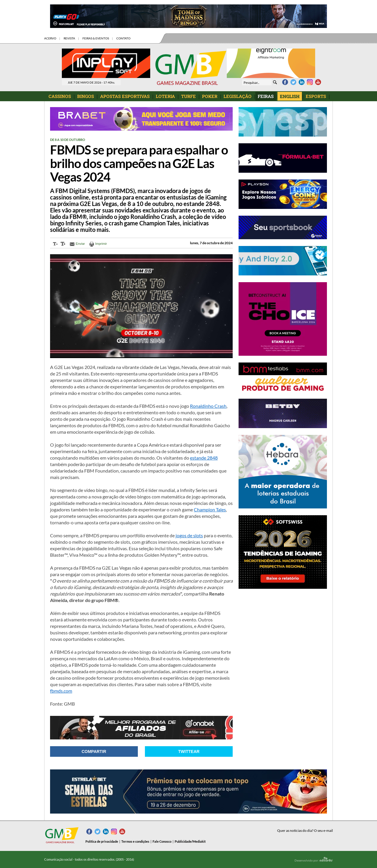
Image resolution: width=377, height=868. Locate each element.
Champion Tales (210, 509)
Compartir (94, 751)
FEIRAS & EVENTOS (96, 38)
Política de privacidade (102, 841)
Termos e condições (135, 841)
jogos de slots (189, 535)
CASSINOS (60, 96)
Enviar (80, 244)
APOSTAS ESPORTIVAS (125, 96)
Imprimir (101, 244)
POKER (210, 96)
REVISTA (69, 38)
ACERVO (50, 38)
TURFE (188, 96)
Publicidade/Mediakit (190, 841)
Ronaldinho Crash (208, 406)
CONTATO (123, 38)
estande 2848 (204, 458)
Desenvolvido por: (314, 859)
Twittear (189, 751)
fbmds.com (61, 691)
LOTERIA (165, 96)
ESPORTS (316, 96)
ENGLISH (290, 96)
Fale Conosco (162, 841)
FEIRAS (266, 96)
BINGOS (86, 96)
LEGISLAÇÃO (238, 96)
